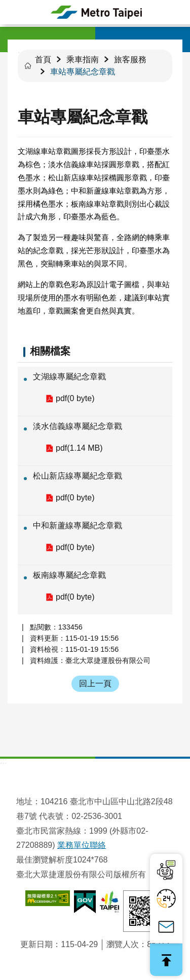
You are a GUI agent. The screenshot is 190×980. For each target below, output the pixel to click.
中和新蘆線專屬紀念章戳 (78, 525)
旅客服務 (130, 60)
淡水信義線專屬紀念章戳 (78, 426)
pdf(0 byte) (75, 398)
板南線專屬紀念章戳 (69, 575)
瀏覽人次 (123, 944)
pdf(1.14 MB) (79, 448)
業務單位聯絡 (82, 845)
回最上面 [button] (166, 960)
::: (3, 761)
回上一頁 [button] (95, 683)
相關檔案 (50, 351)
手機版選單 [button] (12, 12)
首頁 (43, 60)
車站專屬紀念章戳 (83, 72)
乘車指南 (83, 60)
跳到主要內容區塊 (5, 5)
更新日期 (36, 944)
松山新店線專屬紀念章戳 (78, 476)
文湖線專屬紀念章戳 (69, 377)
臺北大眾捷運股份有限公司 (96, 12)
